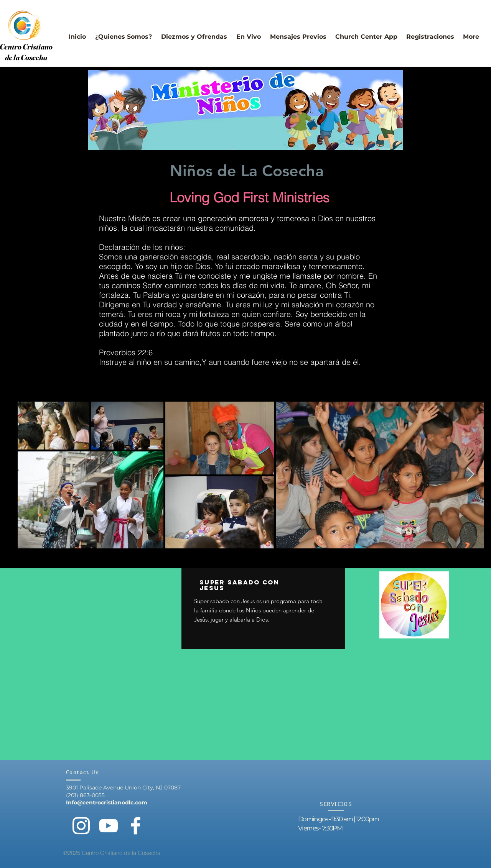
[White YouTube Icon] (108, 826)
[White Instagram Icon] (81, 826)
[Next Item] (470, 475)
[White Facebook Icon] (136, 826)
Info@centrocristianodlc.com (107, 802)
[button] (124, 33)
